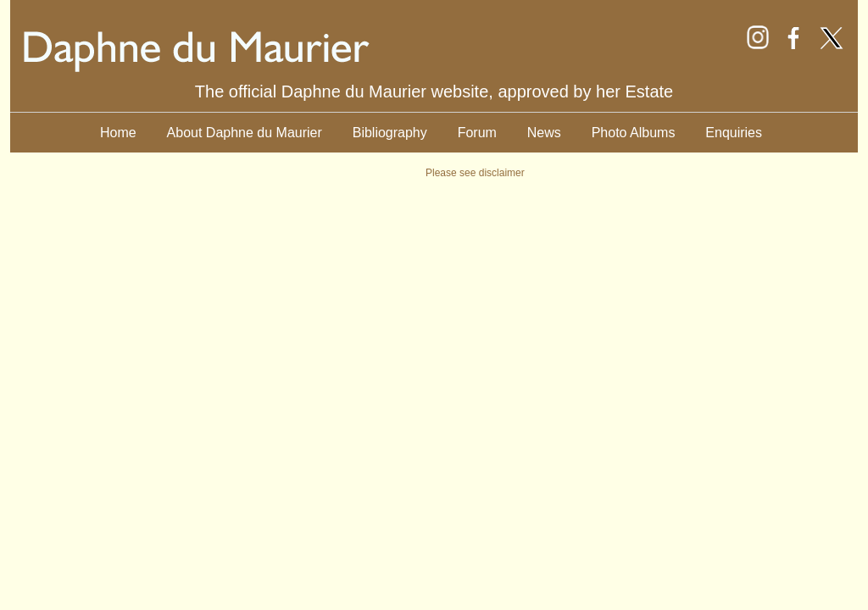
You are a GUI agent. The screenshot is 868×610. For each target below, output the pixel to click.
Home (118, 133)
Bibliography (390, 133)
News (544, 133)
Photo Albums (634, 133)
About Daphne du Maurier (245, 133)
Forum (477, 133)
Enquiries (734, 133)
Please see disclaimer (475, 173)
